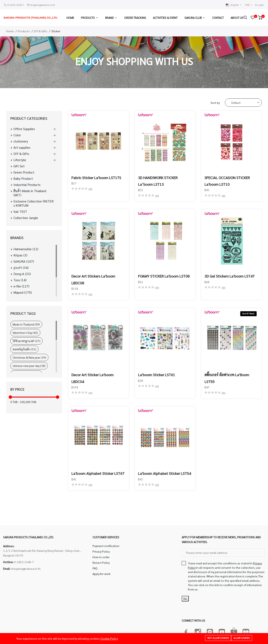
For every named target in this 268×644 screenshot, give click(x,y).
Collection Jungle (26, 218)
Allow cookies (242, 638)
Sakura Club (193, 18)
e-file (21, 286)
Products (88, 18)
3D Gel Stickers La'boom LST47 (230, 276)
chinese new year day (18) (29, 366)
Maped (23, 292)
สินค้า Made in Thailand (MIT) (30, 193)
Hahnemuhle (26, 249)
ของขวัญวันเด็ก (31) (24, 349)
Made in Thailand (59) (26, 324)
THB (249, 5)
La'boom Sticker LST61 (157, 375)
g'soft (21, 268)
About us (237, 18)
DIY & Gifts (41, 31)
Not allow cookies (218, 638)
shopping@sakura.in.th (43, 5)
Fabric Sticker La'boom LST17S (96, 178)
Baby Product (23, 178)
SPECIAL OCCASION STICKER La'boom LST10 (227, 181)
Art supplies (22, 147)
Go (185, 599)
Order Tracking (135, 18)
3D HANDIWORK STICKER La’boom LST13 (158, 181)
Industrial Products (27, 185)
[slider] (10, 397)
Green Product (24, 172)
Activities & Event (165, 18)
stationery (21, 141)
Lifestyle (20, 160)
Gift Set (19, 166)
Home (70, 18)
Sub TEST (20, 212)
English (234, 5)
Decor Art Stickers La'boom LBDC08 (93, 279)
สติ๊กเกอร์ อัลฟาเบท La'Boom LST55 (227, 378)
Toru (20, 280)
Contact (218, 18)
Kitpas (20, 255)
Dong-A (22, 274)
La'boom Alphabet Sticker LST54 (165, 473)
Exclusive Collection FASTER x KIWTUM (34, 203)
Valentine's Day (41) (25, 333)
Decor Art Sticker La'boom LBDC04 (93, 378)
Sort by (215, 103)
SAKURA (24, 261)
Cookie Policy (109, 639)
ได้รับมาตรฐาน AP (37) (26, 341)
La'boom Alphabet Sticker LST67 (98, 473)
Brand (109, 18)
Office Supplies (24, 129)
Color (17, 135)
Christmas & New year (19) (29, 357)
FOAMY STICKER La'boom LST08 (164, 276)
